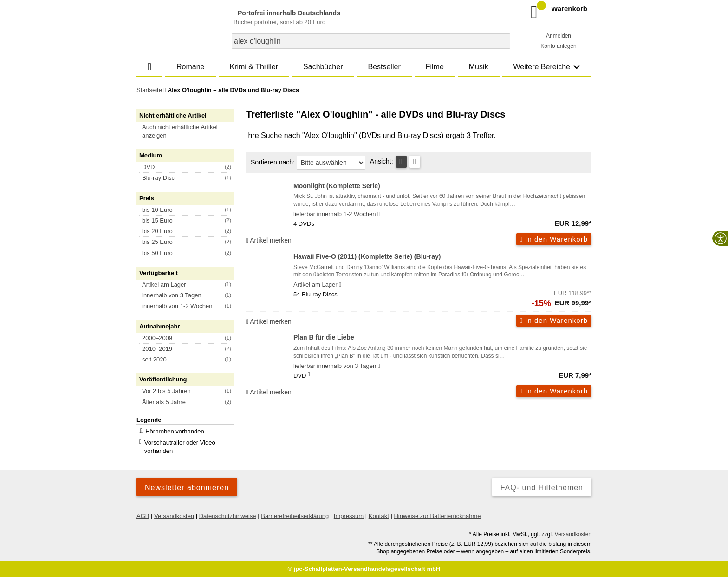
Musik (479, 67)
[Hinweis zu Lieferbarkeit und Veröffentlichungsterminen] (379, 214)
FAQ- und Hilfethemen (542, 488)
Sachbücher (323, 67)
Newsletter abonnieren (187, 488)
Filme (435, 67)
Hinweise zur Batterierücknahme (437, 516)
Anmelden (559, 36)
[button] (189, 131)
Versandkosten (174, 516)
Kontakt (379, 516)
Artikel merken (269, 240)
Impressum (349, 516)
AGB (143, 516)
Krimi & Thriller (254, 67)
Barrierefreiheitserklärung (295, 516)
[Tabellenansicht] (401, 162)
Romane (190, 67)
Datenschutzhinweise (228, 516)
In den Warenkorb (554, 239)
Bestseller (384, 67)
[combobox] (371, 41)
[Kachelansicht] (415, 162)
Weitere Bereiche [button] (547, 67)
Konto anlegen (558, 46)
